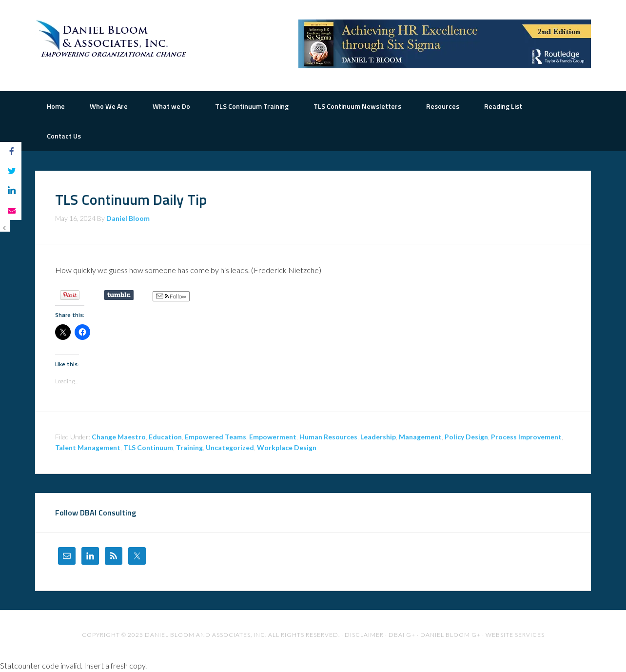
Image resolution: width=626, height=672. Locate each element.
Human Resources (328, 437)
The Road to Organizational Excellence (113, 39)
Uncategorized (230, 447)
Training (189, 447)
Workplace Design (287, 447)
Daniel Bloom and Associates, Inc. (206, 635)
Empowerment (273, 437)
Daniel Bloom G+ (450, 635)
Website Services (515, 635)
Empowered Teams (215, 437)
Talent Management (88, 447)
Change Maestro (119, 437)
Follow (171, 296)
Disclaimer (364, 635)
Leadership (378, 437)
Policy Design (466, 437)
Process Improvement (526, 437)
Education (165, 437)
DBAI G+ (402, 635)
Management (420, 437)
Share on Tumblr (119, 295)
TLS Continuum (148, 447)
